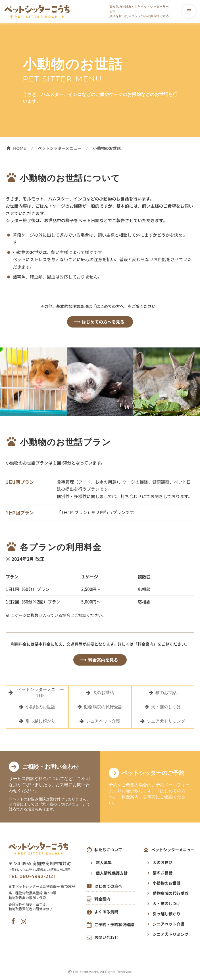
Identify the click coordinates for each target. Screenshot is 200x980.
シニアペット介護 (168, 924)
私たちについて (108, 850)
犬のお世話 (163, 863)
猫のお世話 (163, 873)
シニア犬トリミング (170, 934)
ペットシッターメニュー (60, 148)
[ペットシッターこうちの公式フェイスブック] (13, 921)
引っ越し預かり (166, 914)
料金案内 (102, 899)
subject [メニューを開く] (189, 11)
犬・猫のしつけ (166, 904)
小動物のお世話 (166, 883)
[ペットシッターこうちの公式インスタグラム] (23, 921)
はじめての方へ (108, 886)
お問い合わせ (106, 937)
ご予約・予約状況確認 (114, 925)
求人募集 (104, 863)
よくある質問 (106, 912)
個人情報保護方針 (112, 873)
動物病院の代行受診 (170, 893)
